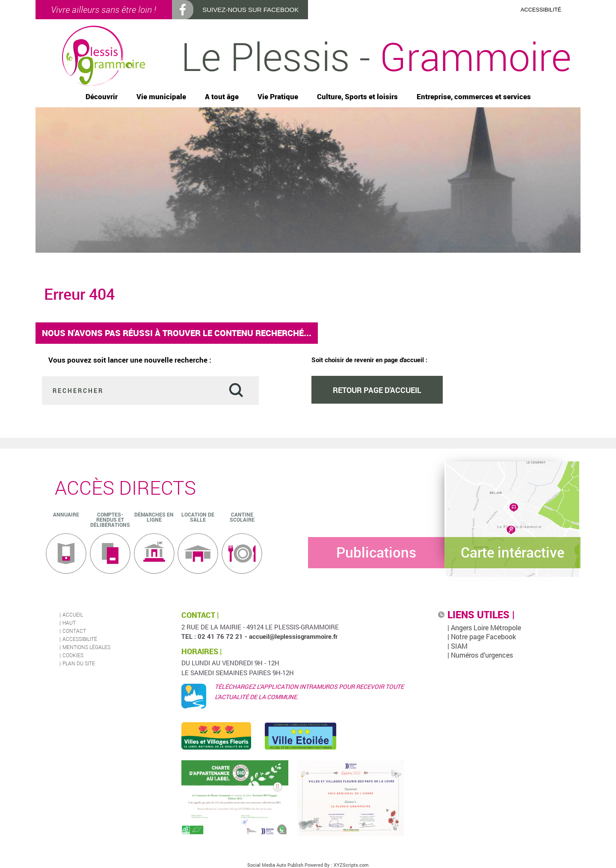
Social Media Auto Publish (275, 865)
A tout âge (222, 97)
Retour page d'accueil (377, 390)
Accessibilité (80, 639)
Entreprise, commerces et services (474, 97)
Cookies (73, 655)
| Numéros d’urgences (483, 655)
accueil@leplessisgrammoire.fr (293, 636)
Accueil (73, 614)
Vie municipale (161, 97)
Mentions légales (86, 647)
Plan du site (79, 663)
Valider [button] (236, 390)
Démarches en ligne (154, 517)
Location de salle (198, 517)
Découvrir (102, 97)
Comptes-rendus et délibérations (110, 520)
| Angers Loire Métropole (488, 627)
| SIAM (458, 646)
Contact (74, 631)
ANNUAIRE (66, 514)
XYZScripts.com (351, 865)
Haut (69, 623)
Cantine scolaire (242, 517)
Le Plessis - (376, 56)
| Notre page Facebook (484, 636)
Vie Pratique (278, 97)
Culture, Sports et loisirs (357, 97)
